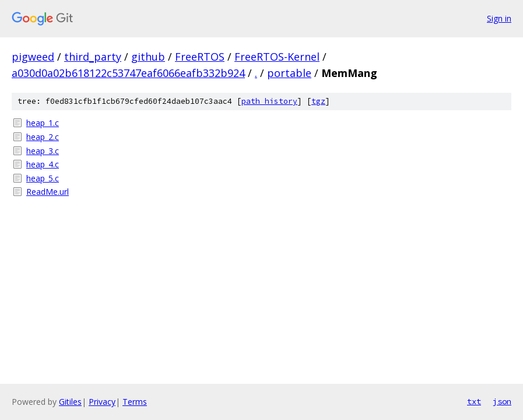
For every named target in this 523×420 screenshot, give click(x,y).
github (148, 57)
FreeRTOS (200, 57)
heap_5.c (43, 178)
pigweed (33, 57)
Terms (135, 402)
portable (289, 73)
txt (474, 401)
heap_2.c (43, 137)
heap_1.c (43, 123)
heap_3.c (43, 151)
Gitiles (70, 402)
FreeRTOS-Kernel (277, 57)
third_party (93, 57)
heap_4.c (43, 164)
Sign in (499, 18)
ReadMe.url (48, 192)
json (502, 401)
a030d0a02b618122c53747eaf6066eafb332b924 (128, 73)
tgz (318, 101)
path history (269, 101)
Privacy (102, 402)
